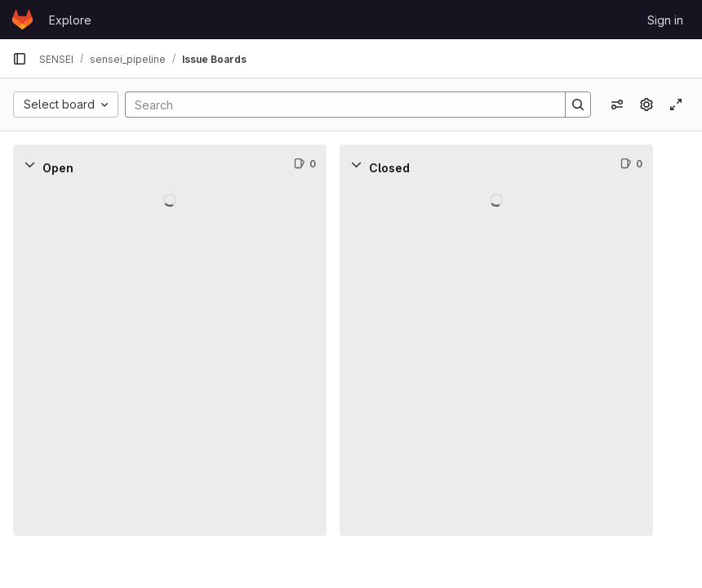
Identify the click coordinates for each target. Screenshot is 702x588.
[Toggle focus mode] (676, 105)
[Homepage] (22, 20)
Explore (70, 20)
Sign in (665, 20)
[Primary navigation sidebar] (20, 59)
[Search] (337, 105)
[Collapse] (29, 164)
